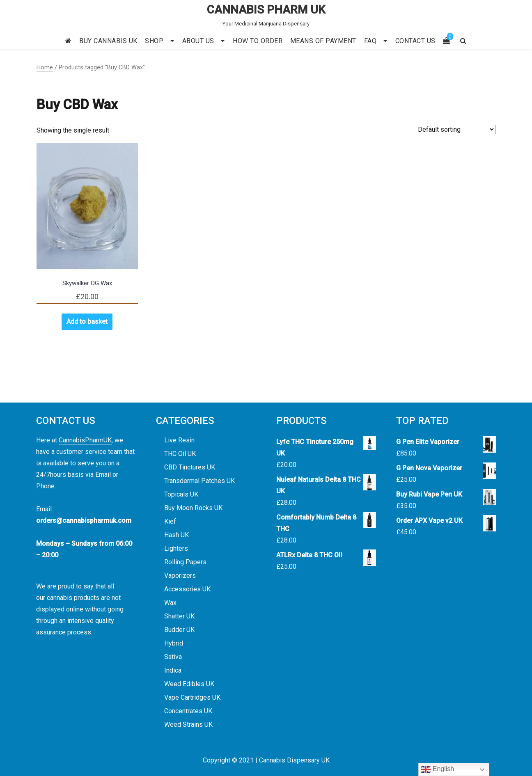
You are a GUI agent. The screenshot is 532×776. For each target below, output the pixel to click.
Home (45, 67)
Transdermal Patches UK (199, 481)
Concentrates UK (188, 711)
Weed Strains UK (188, 724)
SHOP (154, 41)
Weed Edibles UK (189, 684)
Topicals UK (181, 494)
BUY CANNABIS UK (108, 41)
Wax (170, 603)
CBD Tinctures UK (190, 467)
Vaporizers (180, 576)
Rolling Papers (185, 562)
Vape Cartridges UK (192, 697)
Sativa (173, 657)
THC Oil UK (180, 454)
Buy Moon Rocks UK (193, 508)
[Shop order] (456, 129)
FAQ (370, 41)
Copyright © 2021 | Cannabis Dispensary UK (266, 760)
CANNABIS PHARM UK (266, 10)
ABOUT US (198, 41)
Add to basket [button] (87, 322)
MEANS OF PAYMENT (323, 41)
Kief (170, 521)
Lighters (176, 548)
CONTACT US (415, 41)
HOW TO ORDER (258, 41)
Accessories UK (187, 589)
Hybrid (174, 643)
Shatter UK (179, 616)
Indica (173, 670)
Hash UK (177, 535)
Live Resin (179, 440)
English (437, 769)
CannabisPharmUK (85, 440)
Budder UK (179, 630)
